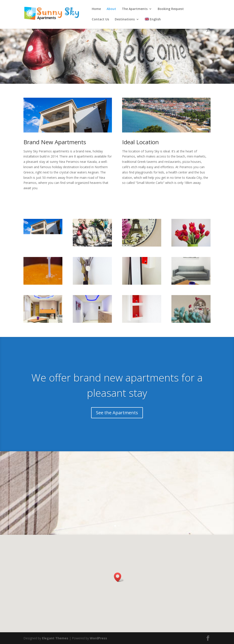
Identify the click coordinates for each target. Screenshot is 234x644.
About (111, 9)
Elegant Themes (55, 638)
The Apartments (135, 9)
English (153, 19)
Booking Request (171, 9)
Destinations (125, 19)
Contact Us (100, 19)
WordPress (98, 638)
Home (96, 9)
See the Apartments (117, 413)
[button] (119, 577)
